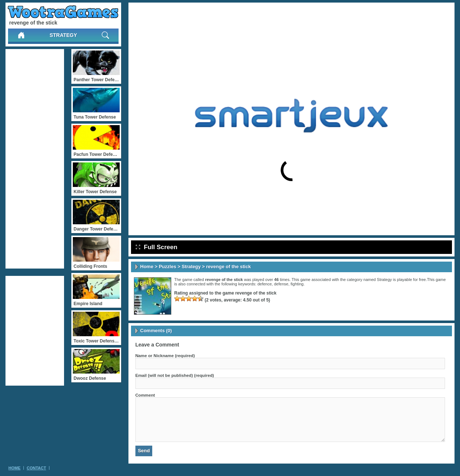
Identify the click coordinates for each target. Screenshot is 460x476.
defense (281, 284)
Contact (36, 468)
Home (147, 267)
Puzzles (168, 267)
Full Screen (157, 247)
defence (264, 284)
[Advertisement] (35, 159)
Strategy (63, 35)
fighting (297, 284)
